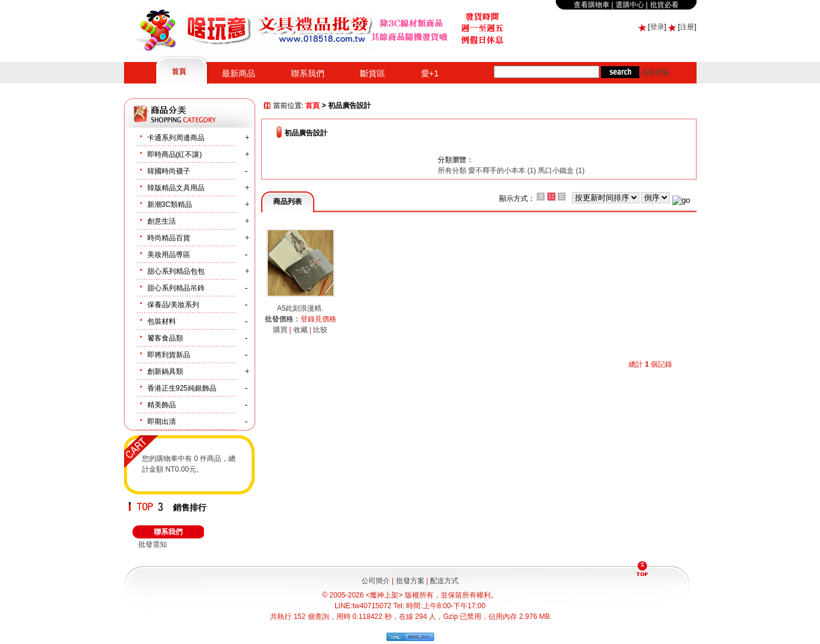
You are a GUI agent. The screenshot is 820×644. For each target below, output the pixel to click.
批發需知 (153, 544)
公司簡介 (376, 581)
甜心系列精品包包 (176, 271)
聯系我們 (308, 73)
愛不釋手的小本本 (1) (502, 171)
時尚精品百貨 (169, 238)
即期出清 (162, 422)
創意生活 (162, 221)
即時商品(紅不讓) (175, 154)
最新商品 (239, 73)
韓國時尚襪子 (169, 171)
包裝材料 (162, 321)
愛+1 (430, 73)
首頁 (179, 72)
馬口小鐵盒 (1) (561, 171)
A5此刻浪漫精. (300, 308)
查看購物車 (592, 5)
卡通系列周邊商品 (176, 138)
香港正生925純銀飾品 (182, 388)
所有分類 (453, 171)
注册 (687, 27)
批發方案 (410, 581)
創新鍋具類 (165, 371)
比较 (320, 330)
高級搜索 (655, 72)
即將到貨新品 (169, 355)
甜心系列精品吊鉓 (176, 288)
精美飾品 (162, 405)
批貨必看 (664, 5)
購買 (280, 330)
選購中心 (630, 5)
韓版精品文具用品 (176, 188)
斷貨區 (373, 73)
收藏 (301, 330)
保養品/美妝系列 (173, 305)
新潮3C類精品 (170, 205)
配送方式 (444, 581)
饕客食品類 (165, 338)
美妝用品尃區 (169, 255)
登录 (657, 27)
